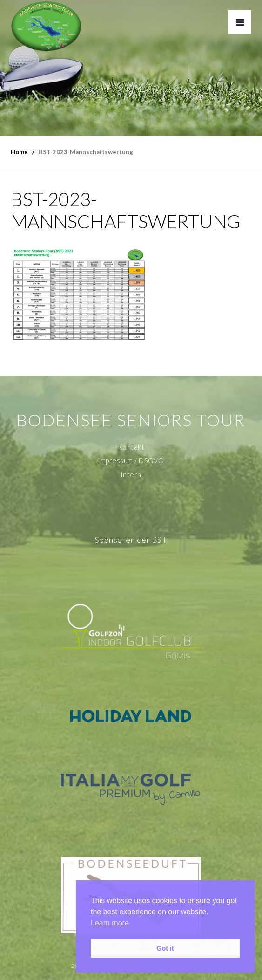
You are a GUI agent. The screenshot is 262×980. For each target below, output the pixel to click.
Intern (131, 474)
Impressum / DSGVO (131, 460)
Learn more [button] (110, 923)
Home (19, 152)
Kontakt (131, 447)
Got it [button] (165, 948)
